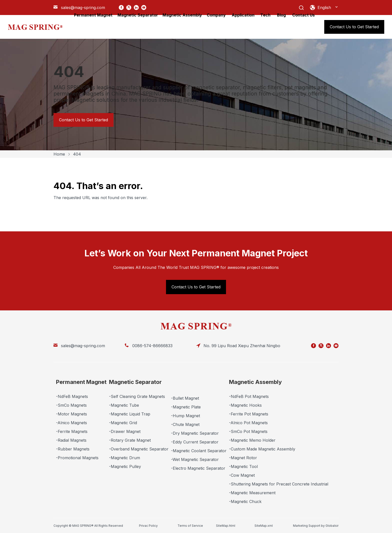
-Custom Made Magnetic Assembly (262, 449)
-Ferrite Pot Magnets (249, 414)
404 (77, 154)
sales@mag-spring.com (83, 346)
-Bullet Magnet (185, 398)
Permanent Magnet (81, 382)
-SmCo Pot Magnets (248, 431)
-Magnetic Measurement (252, 493)
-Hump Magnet (185, 416)
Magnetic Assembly (255, 382)
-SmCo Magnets (71, 405)
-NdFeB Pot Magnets (249, 396)
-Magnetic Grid (123, 423)
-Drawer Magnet (125, 431)
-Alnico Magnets (71, 423)
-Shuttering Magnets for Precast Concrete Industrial (279, 484)
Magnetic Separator (135, 382)
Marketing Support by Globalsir (316, 526)
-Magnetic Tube (124, 405)
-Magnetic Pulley (125, 466)
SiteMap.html (226, 526)
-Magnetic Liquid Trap (130, 414)
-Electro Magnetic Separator (198, 468)
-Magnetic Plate (186, 407)
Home (59, 154)
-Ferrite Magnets (72, 431)
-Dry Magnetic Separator (195, 433)
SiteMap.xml (264, 526)
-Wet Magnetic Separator (195, 459)
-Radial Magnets (71, 440)
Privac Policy (148, 526)
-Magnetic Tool (243, 466)
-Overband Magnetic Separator (139, 449)
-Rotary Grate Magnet (130, 440)
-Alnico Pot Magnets (248, 423)
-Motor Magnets (71, 414)
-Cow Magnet (242, 475)
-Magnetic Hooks (245, 405)
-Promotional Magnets (77, 458)
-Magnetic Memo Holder (252, 440)
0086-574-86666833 (152, 346)
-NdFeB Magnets (72, 396)
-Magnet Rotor (243, 458)
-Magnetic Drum (124, 458)
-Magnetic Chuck (245, 501)
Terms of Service (190, 526)
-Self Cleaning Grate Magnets (137, 396)
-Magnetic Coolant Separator (199, 451)
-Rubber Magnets (73, 449)
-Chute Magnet (185, 424)
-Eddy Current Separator (195, 442)
